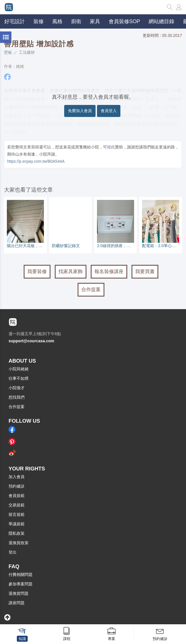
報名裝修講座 (109, 272)
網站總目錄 (161, 21)
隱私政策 (17, 533)
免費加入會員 (80, 111)
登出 (13, 552)
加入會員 (17, 477)
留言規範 (17, 514)
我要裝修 (37, 272)
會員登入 (109, 111)
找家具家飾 (71, 272)
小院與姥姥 (19, 369)
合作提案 (91, 290)
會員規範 (17, 496)
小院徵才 (17, 388)
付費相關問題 (21, 575)
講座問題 (17, 603)
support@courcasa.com (31, 341)
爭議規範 (17, 524)
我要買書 (145, 272)
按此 (111, 147)
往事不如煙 (19, 378)
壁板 (8, 52)
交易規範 (17, 505)
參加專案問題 (21, 584)
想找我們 (17, 397)
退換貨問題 (19, 593)
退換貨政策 (19, 543)
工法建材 (27, 52)
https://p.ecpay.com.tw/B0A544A (36, 161)
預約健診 (17, 486)
